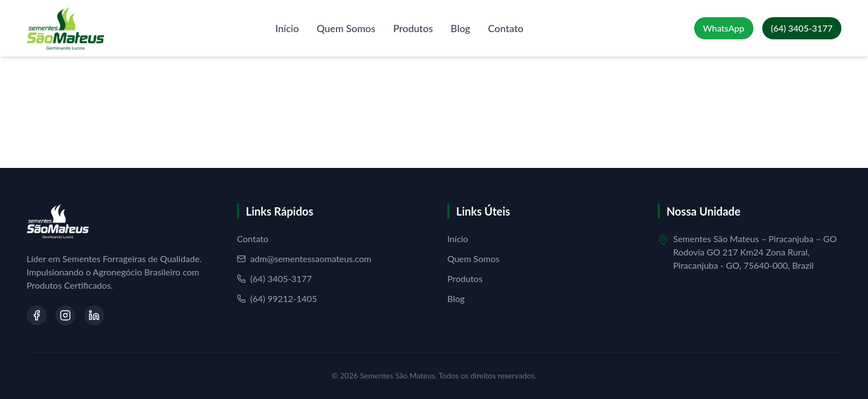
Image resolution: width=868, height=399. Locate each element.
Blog (460, 28)
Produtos (413, 28)
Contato (506, 28)
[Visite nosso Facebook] (37, 315)
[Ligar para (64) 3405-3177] (802, 28)
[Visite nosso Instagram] (65, 315)
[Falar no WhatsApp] (724, 28)
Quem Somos (346, 28)
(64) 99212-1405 (277, 298)
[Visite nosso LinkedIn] (94, 315)
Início (287, 28)
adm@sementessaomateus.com (304, 259)
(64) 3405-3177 (274, 278)
